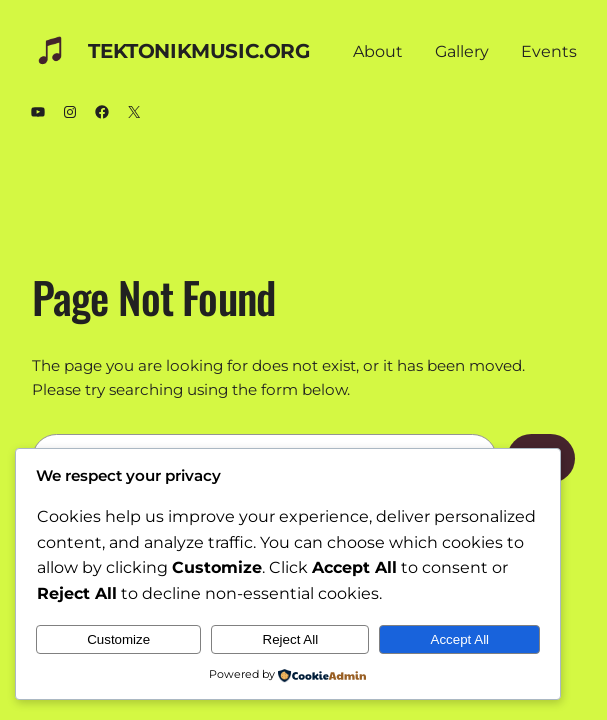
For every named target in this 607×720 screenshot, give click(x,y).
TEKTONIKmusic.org (198, 51)
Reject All (291, 639)
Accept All (460, 639)
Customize (118, 639)
